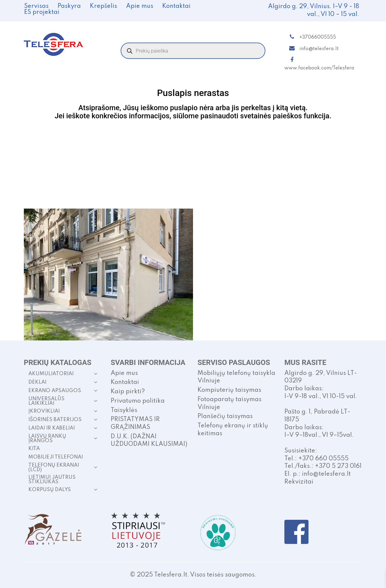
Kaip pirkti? (128, 392)
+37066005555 (318, 37)
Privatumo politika (138, 401)
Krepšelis (103, 6)
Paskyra (69, 6)
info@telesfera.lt (319, 49)
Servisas (36, 6)
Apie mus (140, 6)
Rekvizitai (299, 482)
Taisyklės (124, 411)
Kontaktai (176, 6)
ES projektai (42, 12)
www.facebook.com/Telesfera (319, 68)
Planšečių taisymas (225, 417)
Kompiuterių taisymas (229, 390)
